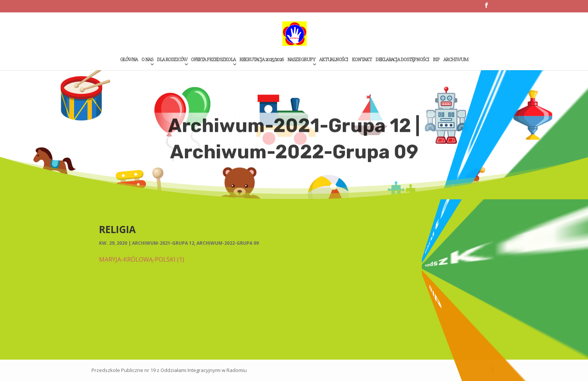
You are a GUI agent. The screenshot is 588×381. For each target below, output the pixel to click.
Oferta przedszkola (213, 60)
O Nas (147, 60)
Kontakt (362, 60)
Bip (436, 60)
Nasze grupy (301, 60)
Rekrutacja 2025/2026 (261, 60)
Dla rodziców (172, 60)
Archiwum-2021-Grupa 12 (163, 243)
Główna (129, 60)
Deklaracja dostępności (402, 60)
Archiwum (456, 60)
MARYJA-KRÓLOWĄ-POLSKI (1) (142, 259)
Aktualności (334, 60)
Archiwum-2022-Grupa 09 (228, 243)
